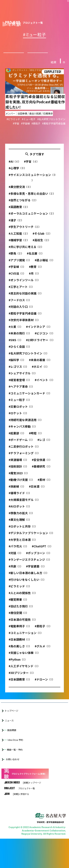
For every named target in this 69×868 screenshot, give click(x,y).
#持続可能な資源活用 (25, 425)
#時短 (35, 438)
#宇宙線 (16, 272)
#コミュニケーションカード (29, 398)
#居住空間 (18, 618)
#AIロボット (19, 511)
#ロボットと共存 (22, 531)
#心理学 (17, 173)
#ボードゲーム (21, 445)
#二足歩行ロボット (24, 451)
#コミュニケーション (25, 638)
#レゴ (44, 445)
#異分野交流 (20, 192)
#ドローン (44, 684)
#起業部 (16, 438)
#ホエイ (40, 371)
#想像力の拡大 (21, 518)
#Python (17, 664)
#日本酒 (37, 491)
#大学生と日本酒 (22, 544)
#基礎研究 (41, 471)
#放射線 (16, 491)
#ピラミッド (19, 591)
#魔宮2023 (18, 478)
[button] (64, 5)
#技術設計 (18, 471)
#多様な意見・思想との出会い (31, 198)
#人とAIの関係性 (22, 598)
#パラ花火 (18, 551)
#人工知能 (18, 238)
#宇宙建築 (35, 571)
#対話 (15, 558)
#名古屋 (35, 258)
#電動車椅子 (19, 631)
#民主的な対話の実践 (25, 298)
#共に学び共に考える (25, 252)
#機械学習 (18, 245)
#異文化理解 (19, 525)
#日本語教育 (19, 684)
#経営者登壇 (19, 385)
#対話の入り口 (21, 312)
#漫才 (15, 225)
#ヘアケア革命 (21, 391)
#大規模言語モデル (24, 504)
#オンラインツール (24, 285)
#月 (34, 278)
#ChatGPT (41, 551)
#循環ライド (19, 498)
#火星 (15, 331)
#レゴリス (18, 371)
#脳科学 (16, 365)
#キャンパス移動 (22, 431)
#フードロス (19, 305)
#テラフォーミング (24, 458)
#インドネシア (38, 331)
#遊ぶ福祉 (44, 265)
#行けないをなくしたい (27, 584)
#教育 (35, 272)
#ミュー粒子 (19, 405)
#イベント (44, 385)
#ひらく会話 (19, 351)
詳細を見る (34, 106)
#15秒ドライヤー (40, 345)
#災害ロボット (21, 411)
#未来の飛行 (19, 338)
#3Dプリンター (21, 678)
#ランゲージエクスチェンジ (29, 564)
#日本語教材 (19, 644)
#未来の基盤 (40, 365)
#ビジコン (44, 338)
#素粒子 (42, 631)
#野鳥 (15, 258)
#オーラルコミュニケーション (31, 218)
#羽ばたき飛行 (21, 611)
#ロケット (18, 418)
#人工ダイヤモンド (24, 671)
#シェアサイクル (22, 378)
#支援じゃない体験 (24, 658)
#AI (14, 166)
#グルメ (42, 651)
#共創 (15, 571)
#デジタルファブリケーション (31, 538)
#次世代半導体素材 (24, 325)
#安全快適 (41, 465)
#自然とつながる (23, 205)
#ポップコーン (38, 558)
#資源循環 (18, 465)
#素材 (44, 485)
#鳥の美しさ (19, 651)
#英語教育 (18, 212)
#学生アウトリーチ (24, 232)
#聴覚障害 (18, 604)
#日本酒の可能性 (22, 624)
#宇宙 (31, 166)
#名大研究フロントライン (28, 358)
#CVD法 (16, 278)
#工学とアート (21, 291)
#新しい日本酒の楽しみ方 (28, 578)
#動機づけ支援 (21, 485)
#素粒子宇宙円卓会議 (25, 318)
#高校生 (41, 245)
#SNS (15, 345)
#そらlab (41, 238)
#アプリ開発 (19, 265)
